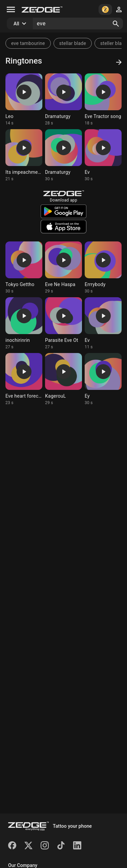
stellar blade (73, 43)
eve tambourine (28, 43)
